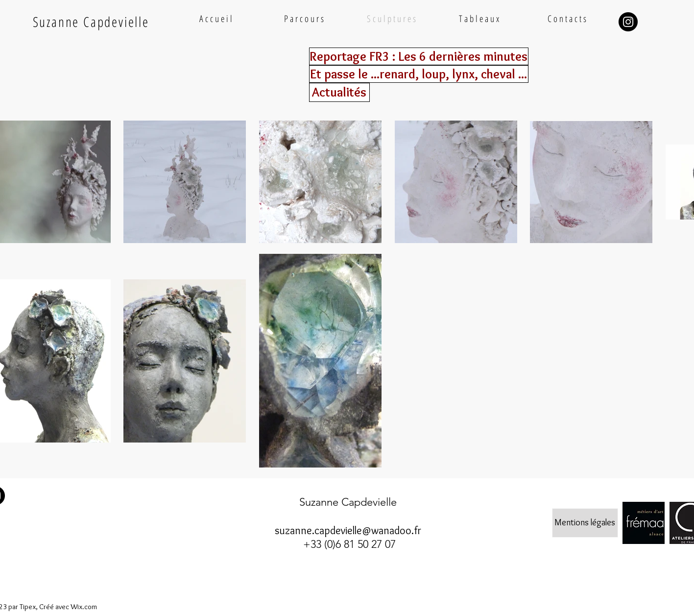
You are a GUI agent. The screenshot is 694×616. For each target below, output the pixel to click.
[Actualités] (339, 92)
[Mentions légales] (585, 523)
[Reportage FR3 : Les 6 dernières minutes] (419, 56)
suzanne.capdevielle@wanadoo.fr (348, 530)
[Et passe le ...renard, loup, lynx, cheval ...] (419, 74)
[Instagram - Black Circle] (628, 22)
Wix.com (84, 607)
